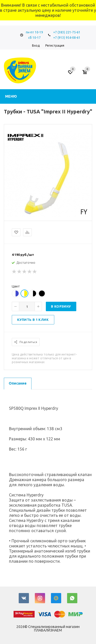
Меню (11, 96)
